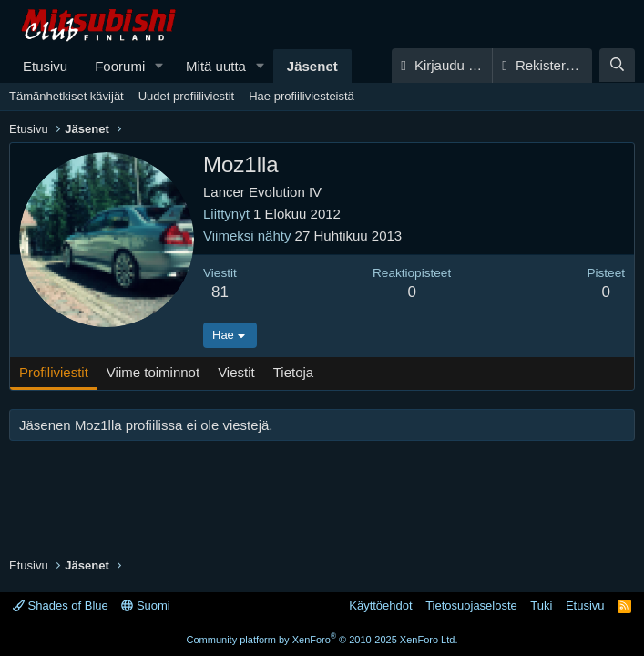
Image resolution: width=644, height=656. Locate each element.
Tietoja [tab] (293, 372)
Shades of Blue (61, 605)
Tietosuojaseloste (471, 605)
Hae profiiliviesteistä (302, 96)
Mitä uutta (216, 66)
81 (220, 292)
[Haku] (617, 65)
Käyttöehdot (380, 605)
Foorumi (120, 66)
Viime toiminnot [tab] (153, 372)
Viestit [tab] (236, 372)
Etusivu (45, 66)
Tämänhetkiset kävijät (66, 96)
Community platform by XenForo (322, 640)
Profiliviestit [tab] (54, 372)
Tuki (541, 605)
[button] (159, 66)
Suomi (145, 605)
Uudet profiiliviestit (187, 96)
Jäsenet (312, 66)
